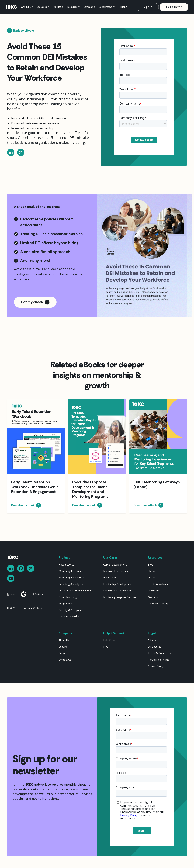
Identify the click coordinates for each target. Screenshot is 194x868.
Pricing (124, 7)
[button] (29, 7)
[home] (11, 7)
